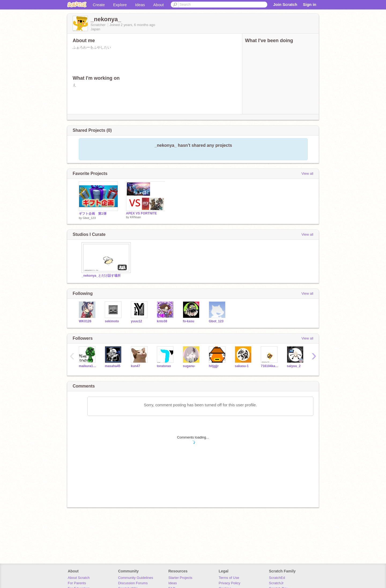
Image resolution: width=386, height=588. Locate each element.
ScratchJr (276, 583)
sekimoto (112, 321)
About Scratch (79, 578)
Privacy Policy (230, 583)
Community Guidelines (136, 578)
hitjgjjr (214, 366)
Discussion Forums (133, 583)
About (159, 5)
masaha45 (113, 366)
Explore (120, 5)
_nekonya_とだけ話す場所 (101, 276)
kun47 (136, 366)
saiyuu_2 (294, 366)
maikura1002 (88, 366)
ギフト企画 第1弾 (93, 214)
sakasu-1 (242, 366)
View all (307, 174)
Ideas (140, 5)
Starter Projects (180, 578)
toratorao (164, 366)
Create (99, 5)
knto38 (162, 321)
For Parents (77, 583)
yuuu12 (136, 321)
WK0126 (85, 321)
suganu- (189, 366)
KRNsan (136, 217)
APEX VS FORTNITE (141, 213)
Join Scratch (285, 4)
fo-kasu (189, 321)
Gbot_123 (89, 218)
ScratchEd (277, 578)
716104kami (270, 366)
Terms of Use (229, 578)
